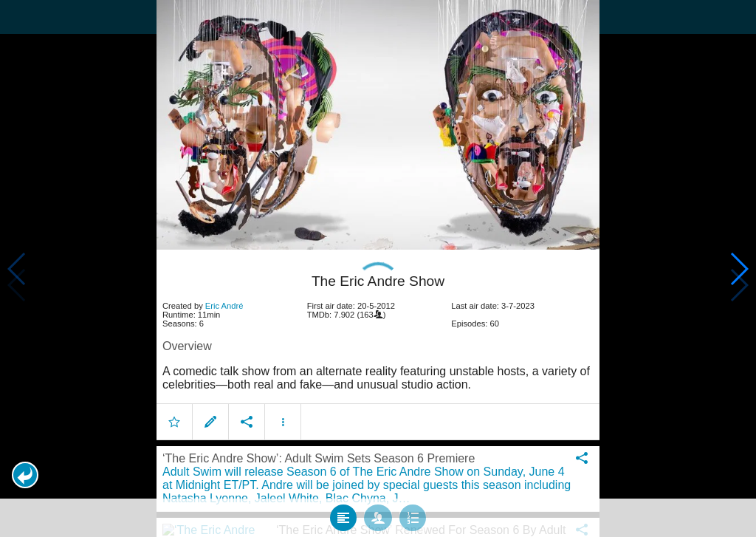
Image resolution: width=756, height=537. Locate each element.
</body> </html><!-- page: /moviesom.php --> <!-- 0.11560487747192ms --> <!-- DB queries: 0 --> (378, 268)
